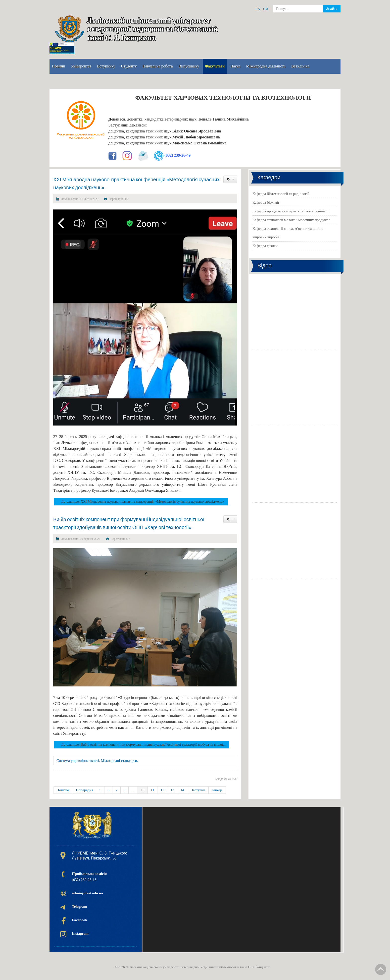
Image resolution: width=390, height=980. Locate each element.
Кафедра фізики (265, 246)
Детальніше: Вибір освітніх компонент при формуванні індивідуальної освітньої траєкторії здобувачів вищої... (143, 745)
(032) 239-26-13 (89, 877)
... (133, 790)
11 (152, 790)
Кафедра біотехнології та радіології (281, 194)
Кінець (217, 790)
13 (172, 790)
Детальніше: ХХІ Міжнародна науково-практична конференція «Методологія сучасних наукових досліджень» (143, 502)
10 (143, 790)
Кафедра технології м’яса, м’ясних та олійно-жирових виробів (289, 233)
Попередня (85, 790)
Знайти (332, 9)
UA (266, 9)
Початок (63, 790)
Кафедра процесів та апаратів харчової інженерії (291, 211)
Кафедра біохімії (266, 202)
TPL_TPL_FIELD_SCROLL (381, 969)
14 (182, 790)
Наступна (198, 790)
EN (258, 9)
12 (162, 790)
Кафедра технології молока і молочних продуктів (291, 220)
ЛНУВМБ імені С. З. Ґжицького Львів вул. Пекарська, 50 (100, 856)
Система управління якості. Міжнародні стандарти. (97, 761)
